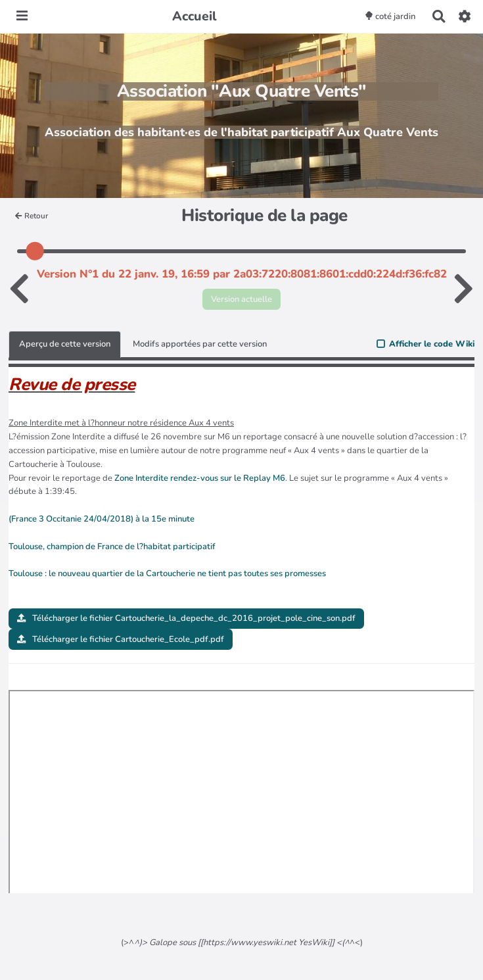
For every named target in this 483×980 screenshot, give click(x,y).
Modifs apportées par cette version (200, 344)
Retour (32, 216)
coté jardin (390, 16)
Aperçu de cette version (65, 344)
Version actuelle (241, 299)
